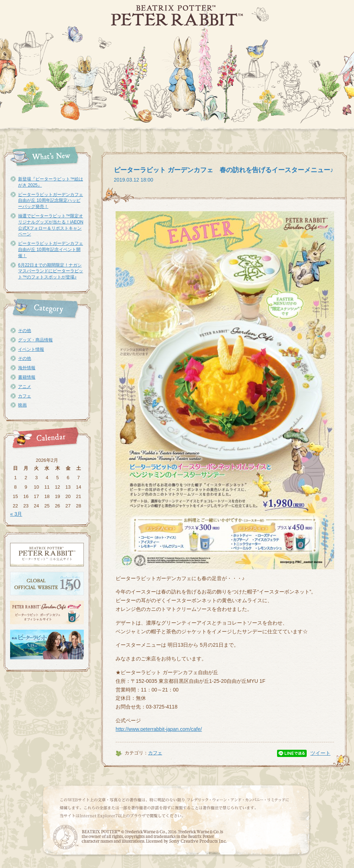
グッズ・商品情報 (35, 340)
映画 (22, 405)
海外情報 (27, 368)
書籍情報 (27, 377)
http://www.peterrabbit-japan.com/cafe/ (159, 729)
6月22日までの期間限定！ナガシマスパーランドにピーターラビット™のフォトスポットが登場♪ (51, 271)
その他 (25, 331)
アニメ (25, 387)
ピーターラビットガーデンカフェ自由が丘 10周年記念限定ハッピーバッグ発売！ (51, 201)
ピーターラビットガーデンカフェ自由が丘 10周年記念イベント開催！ (51, 250)
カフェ (25, 396)
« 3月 (16, 514)
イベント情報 (31, 349)
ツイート (320, 753)
